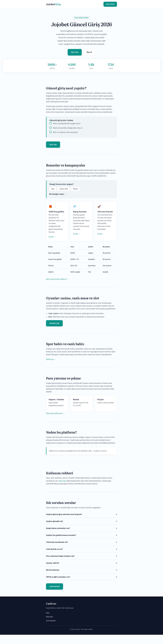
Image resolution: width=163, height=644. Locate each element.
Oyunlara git (54, 323)
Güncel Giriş (110, 4)
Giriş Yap (75, 52)
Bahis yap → (51, 359)
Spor (53, 189)
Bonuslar (50, 617)
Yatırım (75, 189)
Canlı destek (55, 586)
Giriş (48, 613)
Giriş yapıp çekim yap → (55, 413)
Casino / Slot (64, 189)
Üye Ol (89, 52)
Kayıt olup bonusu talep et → (57, 279)
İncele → (52, 237)
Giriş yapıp (63, 481)
